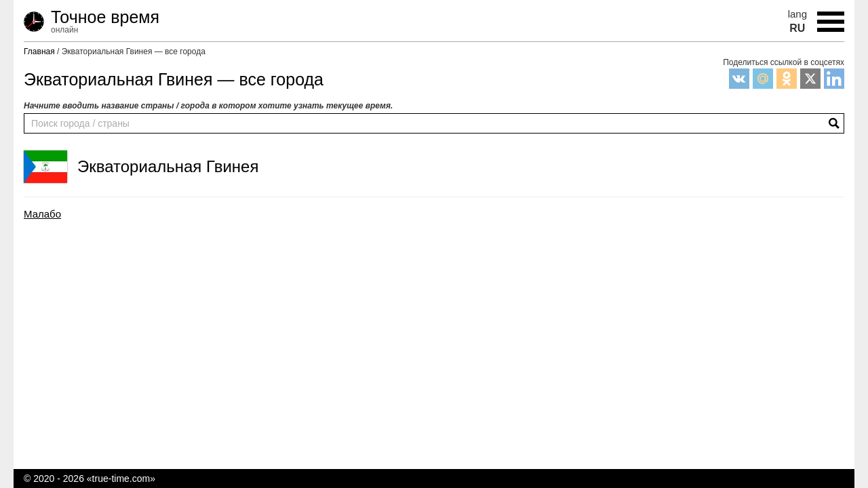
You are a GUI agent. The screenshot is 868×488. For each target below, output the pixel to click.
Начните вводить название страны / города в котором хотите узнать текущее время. (208, 106)
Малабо (42, 214)
